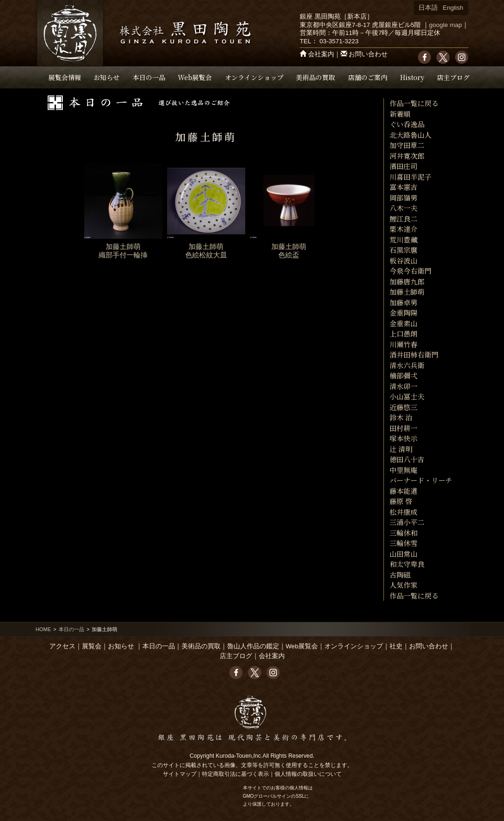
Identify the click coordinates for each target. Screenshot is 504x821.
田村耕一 (403, 428)
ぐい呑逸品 (407, 124)
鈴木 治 (401, 417)
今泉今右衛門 (410, 271)
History (412, 77)
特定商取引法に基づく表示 (235, 774)
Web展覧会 (195, 77)
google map (446, 25)
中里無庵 (403, 470)
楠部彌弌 (403, 375)
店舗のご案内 (368, 77)
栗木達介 (403, 229)
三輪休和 (403, 533)
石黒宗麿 (403, 250)
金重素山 (403, 323)
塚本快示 (403, 438)
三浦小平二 (407, 522)
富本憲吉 (403, 187)
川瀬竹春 (403, 344)
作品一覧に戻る (414, 103)
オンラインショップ (254, 77)
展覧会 (92, 646)
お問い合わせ (368, 54)
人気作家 (403, 585)
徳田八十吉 (407, 459)
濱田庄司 (403, 166)
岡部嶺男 (403, 198)
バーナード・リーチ (421, 480)
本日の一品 (149, 77)
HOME (44, 629)
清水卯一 (403, 386)
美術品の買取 (316, 77)
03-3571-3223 (339, 41)
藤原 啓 (401, 501)
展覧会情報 (65, 77)
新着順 (400, 114)
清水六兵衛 (407, 365)
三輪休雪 (403, 543)
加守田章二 (407, 145)
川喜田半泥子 (410, 177)
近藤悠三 (403, 407)
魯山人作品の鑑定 (253, 646)
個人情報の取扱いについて (308, 774)
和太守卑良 (407, 564)
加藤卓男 (403, 302)
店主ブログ (453, 77)
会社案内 (321, 54)
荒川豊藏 (403, 239)
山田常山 (403, 554)
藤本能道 (403, 491)
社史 (396, 646)
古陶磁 (400, 575)
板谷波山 (403, 260)
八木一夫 (403, 208)
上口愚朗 (403, 333)
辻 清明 (401, 449)
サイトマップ (180, 774)
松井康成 (403, 512)
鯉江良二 (403, 219)
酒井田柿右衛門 (414, 354)
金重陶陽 (403, 313)
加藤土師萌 (407, 292)
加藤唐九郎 (407, 281)
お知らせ (107, 77)
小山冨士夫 (407, 396)
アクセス (62, 646)
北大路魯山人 (410, 135)
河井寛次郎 (407, 156)
